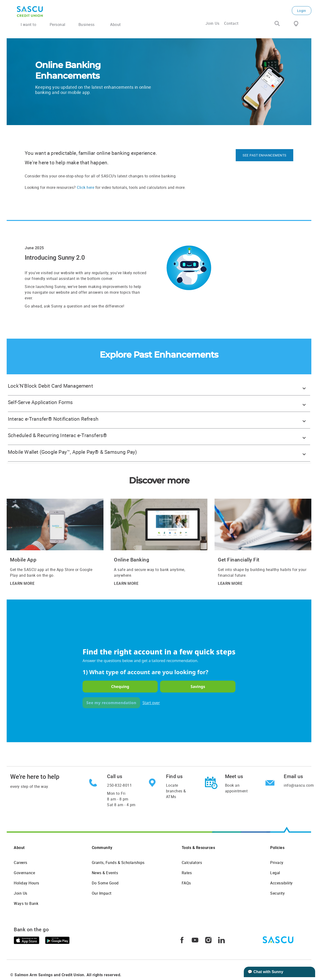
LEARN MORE (22, 583)
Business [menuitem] (87, 24)
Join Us (213, 23)
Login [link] (302, 11)
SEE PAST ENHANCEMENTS (264, 155)
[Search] (277, 24)
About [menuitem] (115, 24)
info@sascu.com (299, 785)
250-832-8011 (119, 785)
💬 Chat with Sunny (265, 972)
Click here (86, 187)
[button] (159, 387)
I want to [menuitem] (29, 24)
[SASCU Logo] (67, 12)
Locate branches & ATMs (176, 791)
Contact (231, 23)
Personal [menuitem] (58, 24)
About (19, 848)
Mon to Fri (121, 799)
